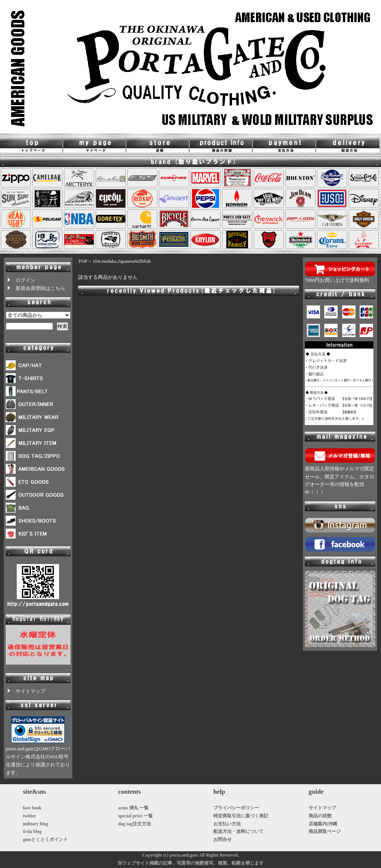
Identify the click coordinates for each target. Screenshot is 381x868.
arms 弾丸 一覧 (133, 808)
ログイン (21, 280)
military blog (35, 824)
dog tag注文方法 (134, 824)
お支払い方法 (227, 824)
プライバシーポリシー (236, 808)
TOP (83, 261)
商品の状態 (320, 816)
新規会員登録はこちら (35, 288)
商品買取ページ (325, 831)
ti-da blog (32, 831)
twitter (30, 816)
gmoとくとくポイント (45, 839)
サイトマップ (26, 691)
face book (32, 808)
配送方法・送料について (239, 831)
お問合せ (223, 839)
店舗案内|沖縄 (323, 824)
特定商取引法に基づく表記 (241, 816)
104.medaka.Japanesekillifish (122, 261)
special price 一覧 (135, 816)
